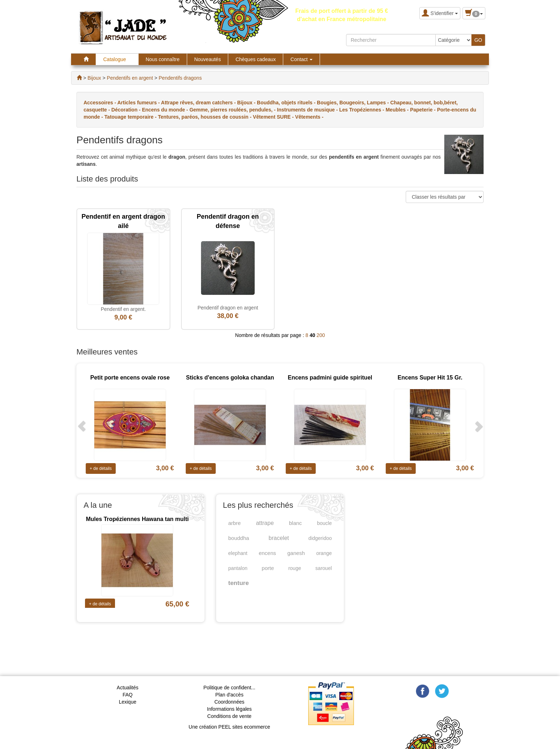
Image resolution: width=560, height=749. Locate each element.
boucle (324, 523)
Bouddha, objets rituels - (287, 103)
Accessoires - (100, 103)
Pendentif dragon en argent (228, 308)
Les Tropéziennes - (362, 110)
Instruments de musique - (308, 110)
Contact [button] (301, 59)
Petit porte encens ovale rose (130, 378)
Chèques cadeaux (256, 59)
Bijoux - (247, 103)
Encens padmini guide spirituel (330, 378)
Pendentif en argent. (123, 309)
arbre (234, 523)
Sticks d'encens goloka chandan (230, 378)
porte (268, 568)
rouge (295, 568)
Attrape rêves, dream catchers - (199, 103)
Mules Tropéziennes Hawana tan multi (137, 519)
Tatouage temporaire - (131, 117)
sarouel (324, 568)
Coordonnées (229, 702)
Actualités (128, 688)
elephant (238, 553)
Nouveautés (208, 59)
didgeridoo (320, 538)
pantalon (238, 568)
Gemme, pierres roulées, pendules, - (233, 110)
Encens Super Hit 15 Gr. (430, 378)
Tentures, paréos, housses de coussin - (205, 117)
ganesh (296, 553)
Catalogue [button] (117, 59)
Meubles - (398, 110)
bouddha (239, 538)
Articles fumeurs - (139, 103)
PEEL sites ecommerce (244, 727)
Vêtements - (309, 117)
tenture (239, 583)
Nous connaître (163, 59)
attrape (265, 523)
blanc (295, 523)
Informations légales (229, 709)
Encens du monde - (166, 110)
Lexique (128, 702)
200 (321, 335)
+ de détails (101, 468)
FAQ (127, 695)
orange (324, 553)
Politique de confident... (229, 688)
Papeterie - (423, 110)
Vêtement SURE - (274, 117)
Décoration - (127, 110)
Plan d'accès (229, 695)
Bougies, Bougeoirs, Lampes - (353, 103)
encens (267, 553)
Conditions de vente (229, 716)
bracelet (279, 538)
